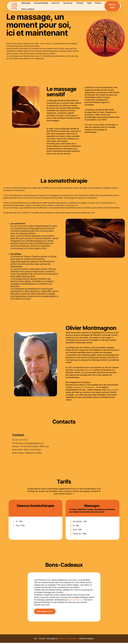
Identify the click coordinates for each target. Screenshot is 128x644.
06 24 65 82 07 (22, 445)
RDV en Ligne (112, 6)
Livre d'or (57, 3)
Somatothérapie (43, 3)
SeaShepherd (78, 393)
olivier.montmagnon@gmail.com (32, 448)
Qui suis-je (70, 3)
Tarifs (91, 3)
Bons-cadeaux (30, 9)
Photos (100, 3)
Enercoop (112, 395)
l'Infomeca (90, 375)
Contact (81, 3)
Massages (28, 3)
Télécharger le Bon (46, 617)
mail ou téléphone (76, 600)
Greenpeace (90, 393)
